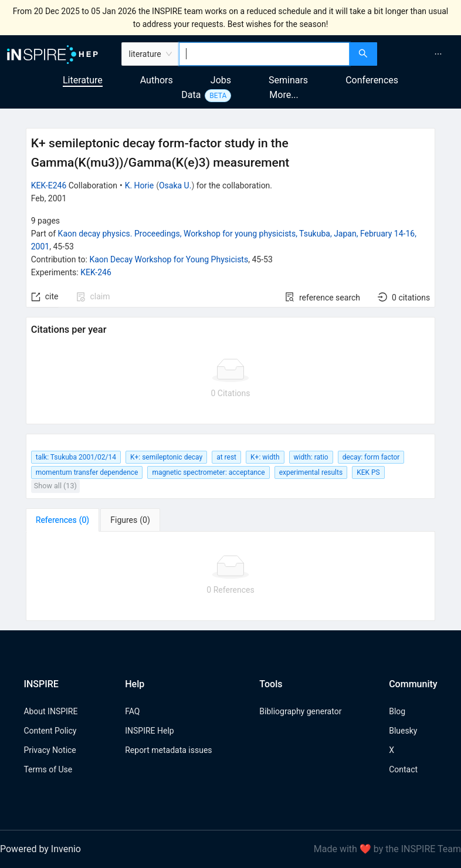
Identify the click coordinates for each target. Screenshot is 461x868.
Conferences (372, 80)
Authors (157, 80)
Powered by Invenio (40, 849)
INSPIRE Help (149, 731)
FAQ (132, 711)
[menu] (421, 54)
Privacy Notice (50, 750)
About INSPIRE (50, 711)
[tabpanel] (231, 576)
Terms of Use (48, 769)
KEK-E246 (49, 185)
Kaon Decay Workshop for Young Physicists (169, 259)
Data (191, 95)
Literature (83, 80)
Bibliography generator (300, 711)
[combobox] (265, 54)
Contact (403, 769)
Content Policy (50, 731)
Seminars (288, 80)
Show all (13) (55, 486)
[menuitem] (438, 54)
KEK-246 (96, 272)
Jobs (221, 80)
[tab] (62, 520)
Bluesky (403, 731)
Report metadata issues (168, 750)
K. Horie (140, 185)
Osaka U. (175, 185)
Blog (397, 711)
